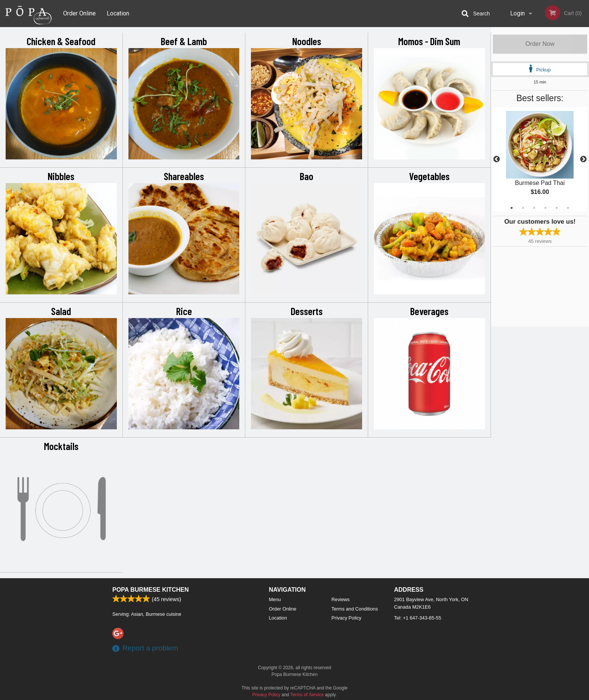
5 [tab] (557, 208)
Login (517, 13)
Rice (184, 311)
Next (583, 159)
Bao (307, 176)
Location (118, 13)
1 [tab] (512, 208)
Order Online (79, 13)
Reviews (340, 599)
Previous (497, 159)
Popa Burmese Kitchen (151, 590)
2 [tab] (523, 208)
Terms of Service (307, 695)
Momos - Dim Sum (429, 41)
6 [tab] (568, 208)
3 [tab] (534, 208)
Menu (275, 599)
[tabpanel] (540, 159)
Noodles (307, 41)
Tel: (418, 618)
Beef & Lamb (184, 41)
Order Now (540, 44)
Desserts (307, 311)
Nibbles (61, 176)
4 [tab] (545, 208)
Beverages (429, 311)
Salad (61, 311)
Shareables (184, 176)
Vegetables (429, 176)
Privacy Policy (346, 618)
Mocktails (61, 446)
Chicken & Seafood (61, 41)
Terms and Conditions (355, 609)
